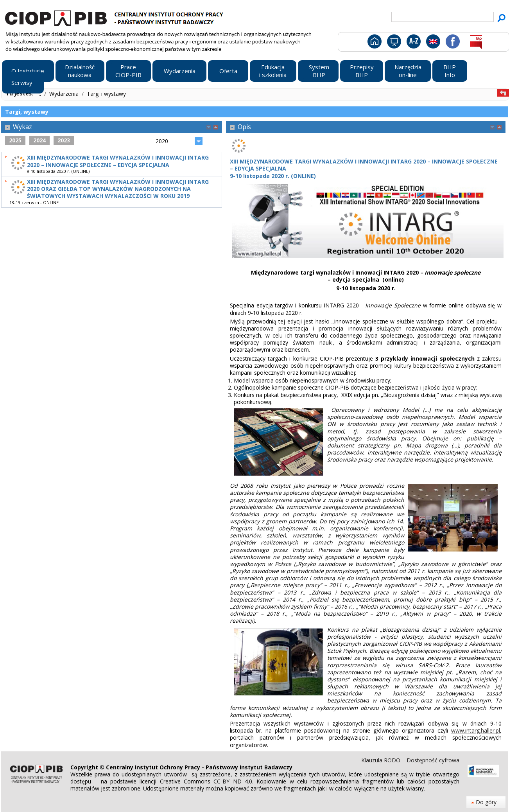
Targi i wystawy (106, 94)
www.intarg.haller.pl (476, 730)
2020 (162, 141)
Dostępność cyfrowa (433, 760)
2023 (64, 140)
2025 (15, 140)
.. (41, 94)
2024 (39, 140)
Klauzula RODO (382, 760)
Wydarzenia (65, 94)
